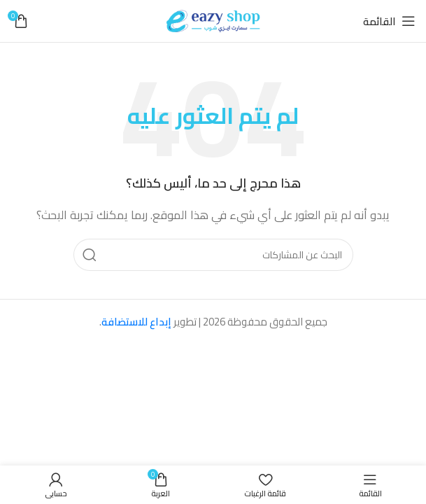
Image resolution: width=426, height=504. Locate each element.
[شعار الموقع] (213, 20)
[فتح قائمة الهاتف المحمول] (389, 21)
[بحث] (213, 255)
